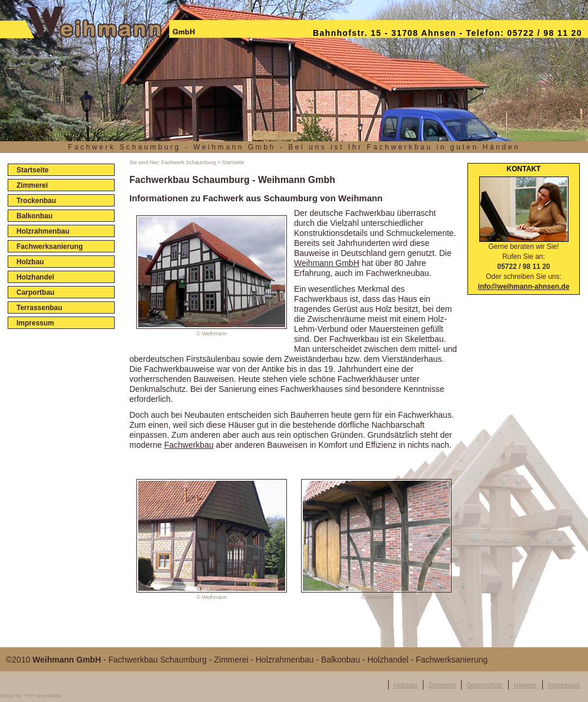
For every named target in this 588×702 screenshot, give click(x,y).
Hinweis (525, 685)
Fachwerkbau (189, 445)
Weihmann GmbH (327, 263)
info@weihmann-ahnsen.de (524, 287)
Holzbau (406, 685)
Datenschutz (485, 685)
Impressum (564, 685)
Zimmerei (442, 685)
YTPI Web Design (43, 696)
